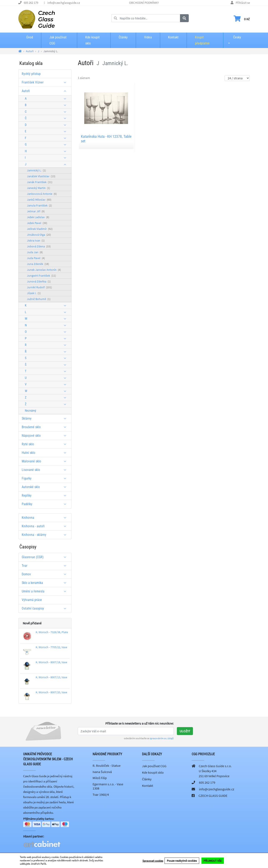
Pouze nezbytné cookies (182, 860)
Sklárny (45, 418)
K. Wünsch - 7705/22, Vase (51, 647)
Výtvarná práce (32, 600)
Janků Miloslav (39, 200)
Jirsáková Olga (39, 235)
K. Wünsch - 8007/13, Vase (51, 677)
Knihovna (45, 518)
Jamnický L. (36, 170)
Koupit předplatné (202, 40)
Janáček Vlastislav (41, 176)
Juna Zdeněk (38, 264)
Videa (148, 37)
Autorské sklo (45, 487)
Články (123, 37)
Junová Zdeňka (39, 281)
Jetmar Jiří (36, 211)
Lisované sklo (45, 470)
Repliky (45, 495)
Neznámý (30, 411)
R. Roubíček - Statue (107, 766)
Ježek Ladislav (38, 217)
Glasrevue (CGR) (45, 557)
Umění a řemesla (45, 591)
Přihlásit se (243, 3)
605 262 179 (31, 3)
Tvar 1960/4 (101, 795)
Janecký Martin (38, 188)
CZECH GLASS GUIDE (213, 796)
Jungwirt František (41, 276)
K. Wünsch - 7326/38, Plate (52, 632)
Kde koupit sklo (92, 40)
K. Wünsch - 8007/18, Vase (51, 662)
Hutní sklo (45, 453)
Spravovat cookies (153, 861)
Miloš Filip (100, 778)
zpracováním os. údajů (162, 738)
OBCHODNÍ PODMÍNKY (144, 3)
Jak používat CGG (58, 40)
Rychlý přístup (31, 74)
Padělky (45, 504)
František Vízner (45, 82)
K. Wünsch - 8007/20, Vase (51, 692)
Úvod (30, 37)
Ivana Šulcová (102, 772)
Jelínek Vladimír (40, 229)
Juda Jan (35, 252)
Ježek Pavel (37, 223)
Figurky (45, 478)
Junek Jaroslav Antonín (44, 270)
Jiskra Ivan (36, 240)
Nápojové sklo (45, 436)
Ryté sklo (45, 444)
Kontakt (173, 37)
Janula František (39, 205)
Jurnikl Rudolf (39, 287)
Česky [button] (234, 37)
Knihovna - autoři (45, 526)
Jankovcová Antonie (42, 194)
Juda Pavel (36, 258)
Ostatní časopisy (45, 608)
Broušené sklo (45, 427)
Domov (45, 574)
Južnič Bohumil (39, 299)
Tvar (45, 566)
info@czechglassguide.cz (64, 3)
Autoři (45, 91)
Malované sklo (45, 461)
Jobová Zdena (39, 246)
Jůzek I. (34, 293)
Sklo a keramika (45, 583)
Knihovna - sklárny (45, 535)
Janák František (40, 182)
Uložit (185, 731)
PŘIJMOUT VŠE (213, 860)
